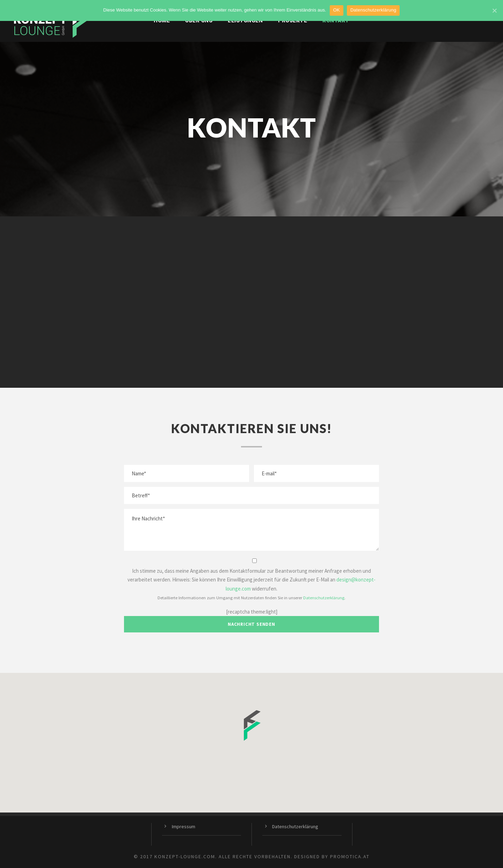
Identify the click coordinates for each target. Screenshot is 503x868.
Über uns (199, 21)
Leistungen (245, 21)
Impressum (184, 826)
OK (337, 10)
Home (162, 21)
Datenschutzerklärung (324, 598)
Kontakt (336, 21)
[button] (251, 725)
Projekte (293, 21)
